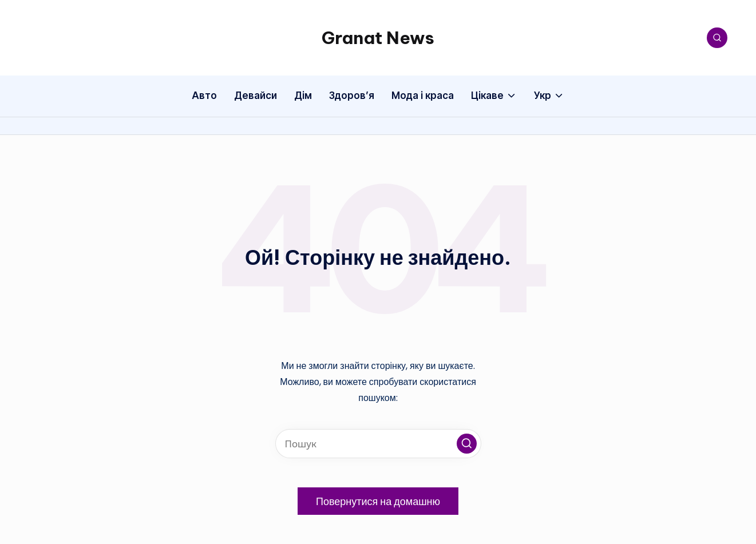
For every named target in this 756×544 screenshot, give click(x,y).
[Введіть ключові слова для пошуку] (378, 444)
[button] (467, 444)
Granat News (378, 38)
